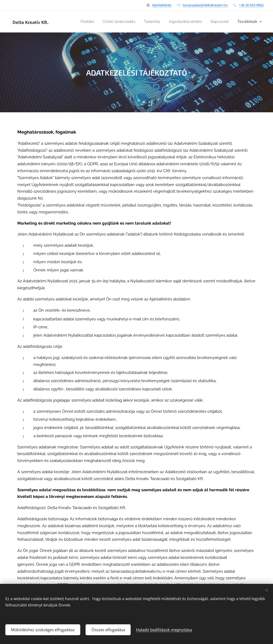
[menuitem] (80, 22)
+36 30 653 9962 (251, 5)
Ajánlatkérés (162, 5)
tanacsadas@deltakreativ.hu (205, 5)
